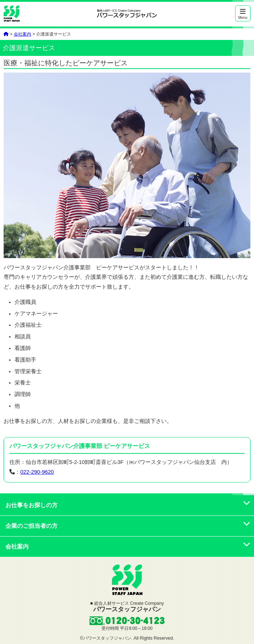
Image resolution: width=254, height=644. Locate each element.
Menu (243, 14)
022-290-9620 (37, 472)
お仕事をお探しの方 (128, 505)
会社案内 (22, 34)
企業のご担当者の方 (128, 526)
